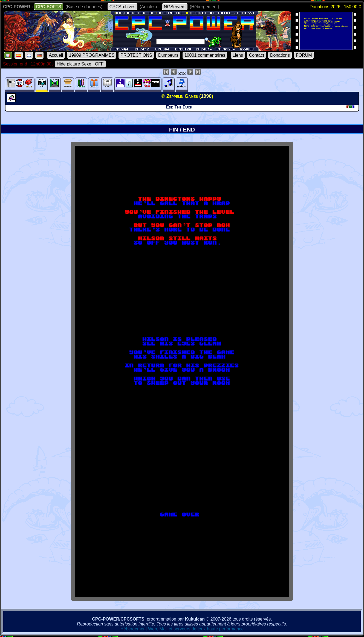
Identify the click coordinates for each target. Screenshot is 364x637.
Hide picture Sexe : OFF (80, 64)
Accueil (56, 55)
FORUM (304, 55)
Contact (257, 55)
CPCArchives (122, 7)
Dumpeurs (168, 55)
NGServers (175, 7)
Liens (238, 55)
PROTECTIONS (136, 55)
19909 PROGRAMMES (92, 55)
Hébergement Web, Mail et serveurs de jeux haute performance (182, 629)
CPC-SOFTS (48, 7)
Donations (280, 55)
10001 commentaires (205, 55)
